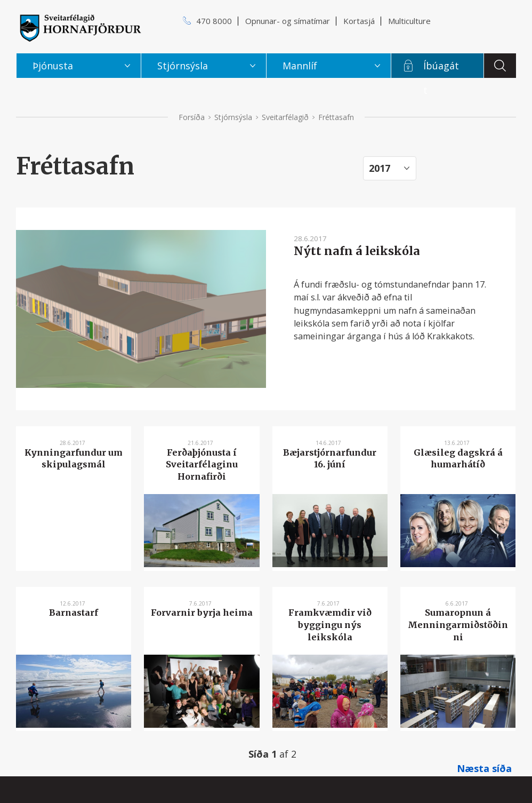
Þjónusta (53, 66)
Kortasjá (359, 21)
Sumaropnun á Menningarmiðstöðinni (458, 625)
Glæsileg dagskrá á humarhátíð (458, 459)
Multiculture (409, 21)
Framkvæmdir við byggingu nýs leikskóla (330, 625)
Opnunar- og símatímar (288, 21)
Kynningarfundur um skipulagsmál (74, 459)
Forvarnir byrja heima (202, 613)
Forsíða (192, 117)
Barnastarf (74, 613)
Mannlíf (300, 66)
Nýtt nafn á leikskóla (357, 251)
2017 (380, 168)
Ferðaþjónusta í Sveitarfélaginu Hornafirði (202, 464)
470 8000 (214, 21)
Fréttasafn (336, 117)
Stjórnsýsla (233, 117)
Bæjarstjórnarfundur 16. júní (330, 459)
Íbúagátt (441, 69)
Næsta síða (484, 768)
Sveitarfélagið (285, 117)
